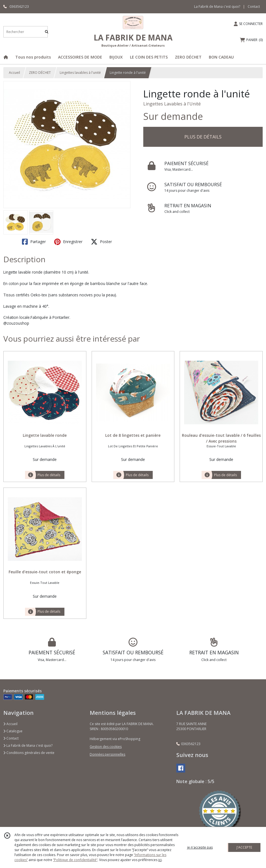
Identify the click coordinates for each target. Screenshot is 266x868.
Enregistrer (68, 242)
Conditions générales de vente (29, 753)
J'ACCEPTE (244, 847)
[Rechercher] (47, 32)
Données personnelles (107, 754)
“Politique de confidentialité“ (75, 860)
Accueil (14, 73)
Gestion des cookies (106, 747)
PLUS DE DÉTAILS (203, 137)
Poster (101, 242)
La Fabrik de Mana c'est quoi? (28, 745)
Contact (254, 7)
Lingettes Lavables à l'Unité (172, 104)
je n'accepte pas (200, 847)
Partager (34, 242)
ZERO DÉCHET (40, 73)
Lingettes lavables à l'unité (80, 73)
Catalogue (13, 731)
